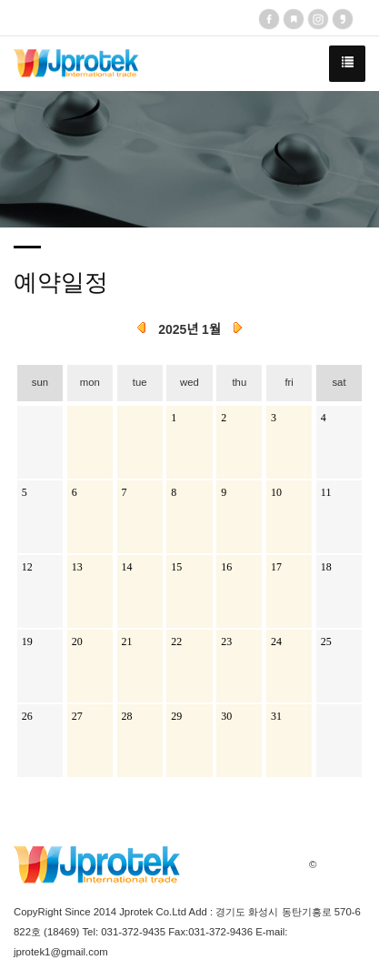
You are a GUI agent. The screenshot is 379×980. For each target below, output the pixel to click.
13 (77, 567)
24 (276, 642)
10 (276, 492)
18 (326, 567)
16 (226, 567)
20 (77, 642)
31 (276, 716)
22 (176, 642)
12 (27, 567)
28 (127, 716)
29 (176, 716)
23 (226, 642)
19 (27, 642)
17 (276, 567)
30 (226, 716)
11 (326, 492)
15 (176, 567)
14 (127, 567)
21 (127, 642)
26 (27, 716)
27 (77, 716)
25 (326, 642)
